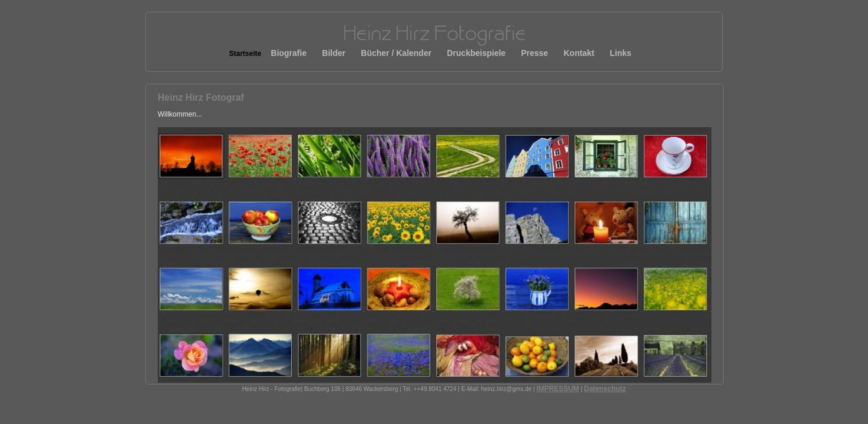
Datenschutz (605, 389)
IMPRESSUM (558, 389)
